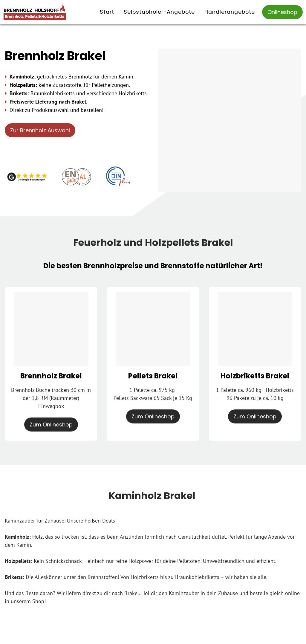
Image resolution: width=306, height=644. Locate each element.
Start (107, 12)
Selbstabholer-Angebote (159, 12)
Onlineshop (282, 12)
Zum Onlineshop (51, 425)
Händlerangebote (230, 12)
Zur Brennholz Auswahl (40, 130)
